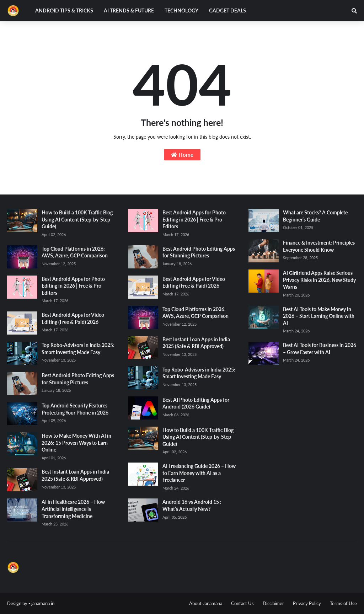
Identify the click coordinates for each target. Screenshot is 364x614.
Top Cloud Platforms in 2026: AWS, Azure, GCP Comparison (75, 252)
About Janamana (206, 603)
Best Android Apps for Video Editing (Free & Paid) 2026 (73, 318)
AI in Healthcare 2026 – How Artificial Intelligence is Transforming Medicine (73, 509)
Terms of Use (343, 603)
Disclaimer (273, 603)
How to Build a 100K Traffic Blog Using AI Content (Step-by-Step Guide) (77, 219)
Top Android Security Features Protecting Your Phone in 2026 (75, 409)
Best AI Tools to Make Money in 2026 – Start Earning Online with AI (319, 316)
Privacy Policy (307, 603)
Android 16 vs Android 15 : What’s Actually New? (192, 505)
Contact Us (242, 603)
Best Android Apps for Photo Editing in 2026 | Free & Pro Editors (73, 286)
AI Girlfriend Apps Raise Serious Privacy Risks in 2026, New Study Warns (319, 280)
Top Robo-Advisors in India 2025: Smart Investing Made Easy (78, 349)
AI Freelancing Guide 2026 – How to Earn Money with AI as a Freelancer (199, 473)
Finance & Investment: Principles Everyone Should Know (319, 246)
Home (182, 155)
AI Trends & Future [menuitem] (129, 10)
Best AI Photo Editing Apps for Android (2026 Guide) (196, 403)
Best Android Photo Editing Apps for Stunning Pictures (78, 379)
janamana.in (43, 603)
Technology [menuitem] (181, 10)
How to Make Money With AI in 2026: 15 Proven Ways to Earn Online (76, 443)
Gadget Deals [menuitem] (227, 10)
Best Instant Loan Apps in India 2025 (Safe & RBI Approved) (75, 475)
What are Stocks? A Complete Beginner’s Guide (315, 216)
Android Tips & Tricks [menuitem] (64, 10)
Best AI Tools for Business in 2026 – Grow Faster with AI (320, 349)
